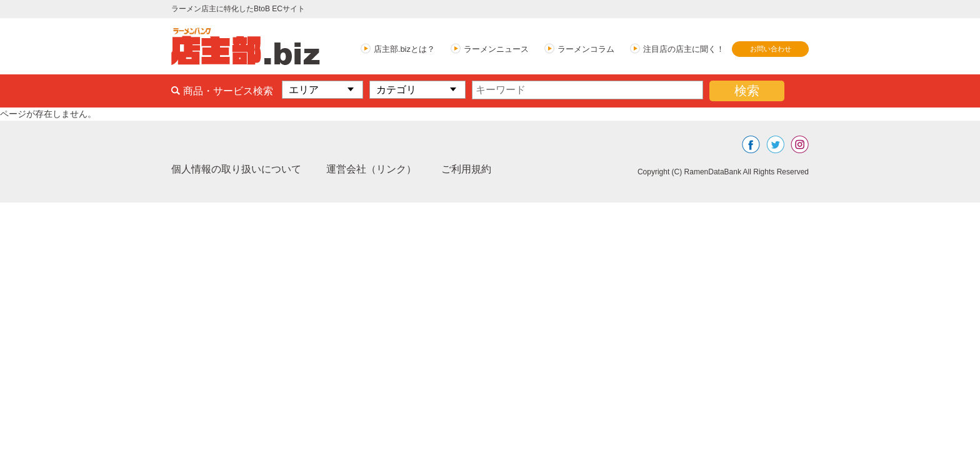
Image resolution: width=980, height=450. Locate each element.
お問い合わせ (771, 49)
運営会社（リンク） (371, 169)
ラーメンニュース (496, 49)
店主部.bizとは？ (404, 49)
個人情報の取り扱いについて (236, 169)
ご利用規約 (466, 169)
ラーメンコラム (586, 49)
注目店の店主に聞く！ (684, 49)
